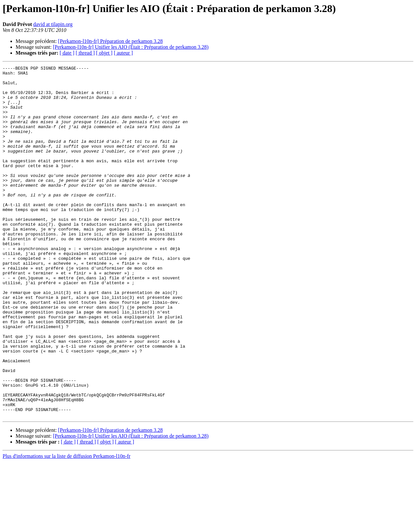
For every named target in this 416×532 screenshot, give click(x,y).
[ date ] (67, 53)
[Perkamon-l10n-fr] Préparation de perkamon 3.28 (110, 41)
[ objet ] (104, 53)
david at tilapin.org (53, 24)
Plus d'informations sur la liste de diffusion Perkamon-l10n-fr (66, 526)
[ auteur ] (123, 53)
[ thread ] (85, 53)
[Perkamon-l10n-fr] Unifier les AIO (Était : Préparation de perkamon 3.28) (131, 47)
